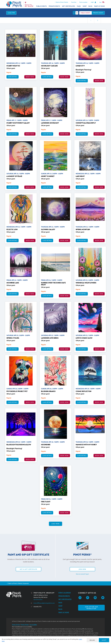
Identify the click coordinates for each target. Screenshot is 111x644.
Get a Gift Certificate (29, 569)
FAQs (79, 6)
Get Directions (38, 599)
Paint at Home (99, 6)
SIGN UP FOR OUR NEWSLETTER (91, 608)
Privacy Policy (25, 625)
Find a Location (83, 2)
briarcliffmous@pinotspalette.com (44, 603)
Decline (92, 640)
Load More (55, 524)
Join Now (82, 569)
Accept (104, 640)
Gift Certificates (69, 6)
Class (11, 13)
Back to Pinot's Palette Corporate (19, 583)
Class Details (13, 77)
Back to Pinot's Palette (62, 2)
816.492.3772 (38, 607)
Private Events (54, 6)
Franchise (74, 2)
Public (85, 13)
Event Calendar (65, 593)
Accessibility (33, 625)
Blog (90, 6)
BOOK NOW (30, 77)
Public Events (42, 6)
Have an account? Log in (82, 574)
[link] (98, 20)
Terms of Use (16, 625)
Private (98, 13)
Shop (85, 6)
